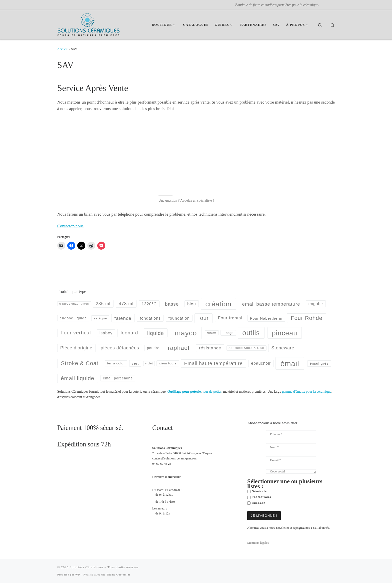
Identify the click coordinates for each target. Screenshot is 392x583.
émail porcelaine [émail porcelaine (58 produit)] (118, 378)
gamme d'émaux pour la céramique (307, 391)
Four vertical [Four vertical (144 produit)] (76, 333)
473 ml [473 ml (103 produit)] (126, 304)
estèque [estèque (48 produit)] (100, 318)
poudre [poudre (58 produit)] (153, 348)
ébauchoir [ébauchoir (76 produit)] (261, 363)
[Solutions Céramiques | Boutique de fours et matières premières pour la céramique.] (88, 24)
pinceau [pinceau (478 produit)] (285, 333)
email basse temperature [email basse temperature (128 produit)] (271, 304)
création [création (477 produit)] (218, 304)
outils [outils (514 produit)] (251, 333)
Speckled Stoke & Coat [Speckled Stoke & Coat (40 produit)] (246, 348)
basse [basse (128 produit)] (172, 304)
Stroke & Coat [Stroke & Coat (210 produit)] (80, 363)
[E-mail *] (291, 460)
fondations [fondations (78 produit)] (150, 318)
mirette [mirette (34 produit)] (212, 333)
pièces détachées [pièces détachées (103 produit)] (120, 348)
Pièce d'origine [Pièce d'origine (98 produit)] (76, 348)
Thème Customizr (118, 574)
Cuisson (256, 503)
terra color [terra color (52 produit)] (116, 363)
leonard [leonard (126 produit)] (129, 333)
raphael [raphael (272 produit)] (178, 348)
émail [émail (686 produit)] (290, 364)
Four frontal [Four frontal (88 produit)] (230, 318)
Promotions (259, 497)
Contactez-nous (70, 226)
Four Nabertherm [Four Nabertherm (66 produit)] (266, 318)
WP (77, 574)
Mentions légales (258, 543)
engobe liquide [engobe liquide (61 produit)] (73, 318)
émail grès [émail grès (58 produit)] (319, 363)
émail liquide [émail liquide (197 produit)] (78, 378)
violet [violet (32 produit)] (149, 363)
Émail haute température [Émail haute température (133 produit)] (213, 364)
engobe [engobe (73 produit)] (316, 304)
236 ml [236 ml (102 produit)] (103, 304)
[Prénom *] (291, 434)
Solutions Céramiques (87, 567)
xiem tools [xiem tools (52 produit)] (168, 363)
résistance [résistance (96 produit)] (210, 348)
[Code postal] (291, 471)
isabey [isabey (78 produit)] (106, 333)
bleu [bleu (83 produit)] (192, 304)
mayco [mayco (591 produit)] (186, 333)
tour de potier (212, 391)
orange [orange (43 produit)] (228, 333)
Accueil (62, 49)
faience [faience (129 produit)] (123, 318)
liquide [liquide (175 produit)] (156, 333)
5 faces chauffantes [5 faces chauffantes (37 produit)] (74, 304)
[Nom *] (291, 447)
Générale (257, 491)
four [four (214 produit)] (203, 318)
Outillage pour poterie (184, 391)
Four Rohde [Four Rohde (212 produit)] (307, 318)
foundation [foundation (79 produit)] (179, 318)
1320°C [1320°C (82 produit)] (149, 304)
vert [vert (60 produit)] (135, 363)
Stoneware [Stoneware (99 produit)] (283, 348)
